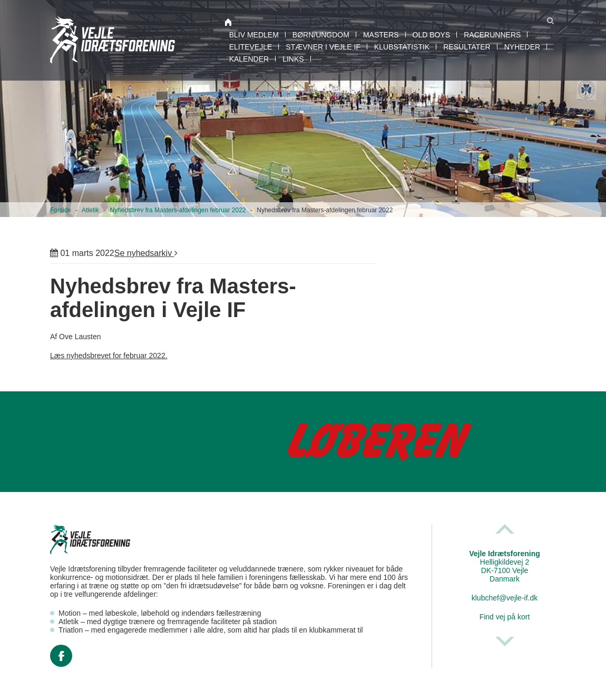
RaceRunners (492, 35)
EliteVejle (251, 47)
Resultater (467, 47)
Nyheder (522, 47)
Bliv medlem (254, 35)
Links (293, 59)
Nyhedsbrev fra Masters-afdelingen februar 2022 (178, 210)
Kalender (249, 59)
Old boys (432, 35)
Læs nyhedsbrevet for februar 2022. (109, 356)
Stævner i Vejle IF (323, 47)
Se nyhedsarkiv (146, 253)
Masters (381, 35)
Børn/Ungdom (321, 35)
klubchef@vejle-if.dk (505, 598)
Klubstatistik (402, 47)
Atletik (90, 210)
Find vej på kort (505, 617)
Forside (61, 210)
